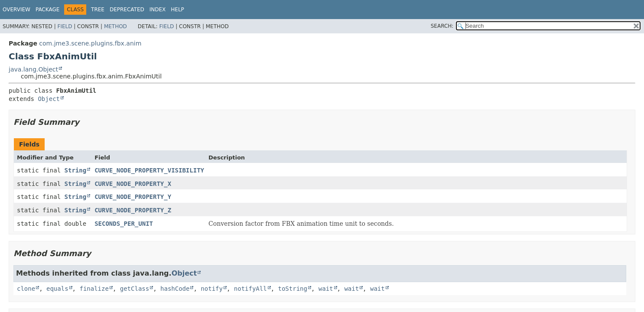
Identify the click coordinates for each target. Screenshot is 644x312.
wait (326, 289)
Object (49, 99)
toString (293, 289)
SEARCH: (442, 26)
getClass (135, 289)
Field (65, 26)
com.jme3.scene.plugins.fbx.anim (90, 43)
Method (115, 26)
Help (177, 10)
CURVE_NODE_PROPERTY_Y (133, 197)
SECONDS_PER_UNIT (124, 224)
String (76, 170)
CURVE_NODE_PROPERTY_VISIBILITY (149, 170)
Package (47, 10)
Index (158, 10)
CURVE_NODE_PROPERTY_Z (133, 210)
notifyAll (250, 289)
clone (26, 289)
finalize (94, 289)
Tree (98, 10)
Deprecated (127, 10)
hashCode (175, 289)
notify (212, 289)
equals (57, 289)
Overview (16, 10)
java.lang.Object (33, 69)
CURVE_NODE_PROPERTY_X (133, 184)
